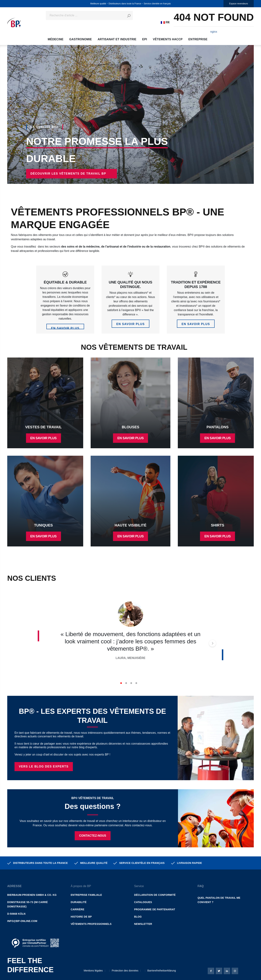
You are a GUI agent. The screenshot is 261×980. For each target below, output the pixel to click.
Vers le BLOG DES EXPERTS (44, 766)
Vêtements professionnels (91, 924)
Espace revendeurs (239, 4)
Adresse (14, 886)
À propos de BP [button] (81, 886)
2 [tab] (126, 683)
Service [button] (139, 886)
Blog (138, 917)
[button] (35, 883)
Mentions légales (93, 971)
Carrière (77, 909)
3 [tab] (131, 683)
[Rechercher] (129, 15)
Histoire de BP (81, 917)
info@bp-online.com (22, 921)
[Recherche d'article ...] (85, 15)
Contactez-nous (93, 836)
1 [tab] (121, 683)
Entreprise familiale (86, 895)
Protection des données (125, 971)
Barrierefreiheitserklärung (162, 971)
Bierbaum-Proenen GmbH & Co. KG (32, 895)
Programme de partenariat (155, 909)
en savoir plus (65, 328)
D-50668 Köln (16, 914)
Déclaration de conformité (155, 895)
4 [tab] (136, 683)
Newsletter (143, 924)
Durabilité (79, 902)
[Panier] (214, 22)
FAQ (201, 886)
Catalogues (143, 902)
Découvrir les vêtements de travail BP (68, 174)
